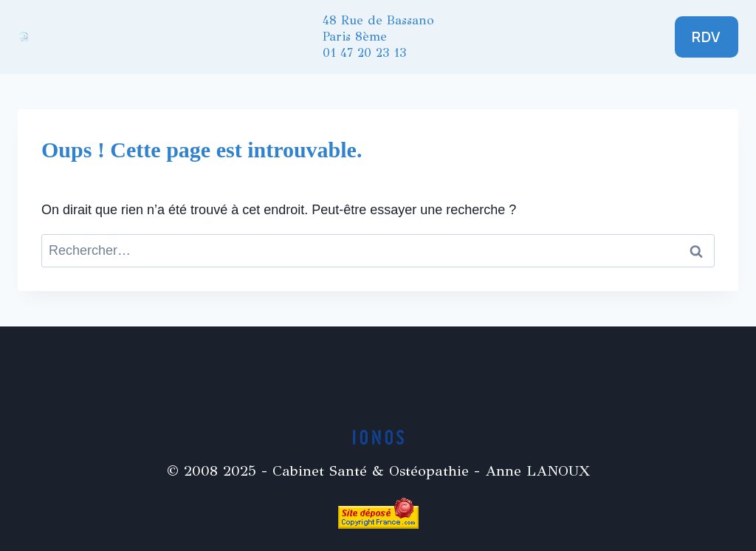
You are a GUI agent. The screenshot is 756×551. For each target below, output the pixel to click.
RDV (706, 37)
